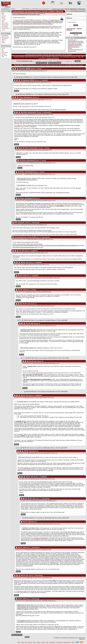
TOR (3, 57)
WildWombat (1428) (21, 115)
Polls (3, 22)
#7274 (49, 82)
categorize (49, 129)
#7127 (45, 71)
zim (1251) (17, 225)
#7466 (50, 601)
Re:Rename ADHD (22, 77)
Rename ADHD (25, 69)
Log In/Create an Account (68, 57)
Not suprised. (20, 223)
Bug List (4, 54)
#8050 (48, 306)
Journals (4, 16)
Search (3, 20)
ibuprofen (61, 125)
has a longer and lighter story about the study (34, 27)
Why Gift (76, 35)
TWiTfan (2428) (19, 82)
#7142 (51, 239)
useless (39, 448)
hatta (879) (17, 71)
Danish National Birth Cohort (39, 373)
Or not (22, 251)
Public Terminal (71, 22)
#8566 (54, 363)
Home (19, 642)
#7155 (50, 150)
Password (69, 18)
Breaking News (5, 37)
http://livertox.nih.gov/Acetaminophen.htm (25, 247)
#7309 (48, 398)
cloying (41, 320)
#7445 (55, 524)
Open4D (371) (21, 306)
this (69, 532)
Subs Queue (5, 26)
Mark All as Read (42, 63)
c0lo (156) (16, 100)
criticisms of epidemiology (41, 538)
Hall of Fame (5, 23)
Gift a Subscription (76, 33)
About (3, 13)
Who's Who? (5, 52)
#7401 (53, 479)
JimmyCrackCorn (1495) (20, 239)
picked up (27, 468)
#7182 (54, 278)
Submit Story (5, 24)
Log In (3, 30)
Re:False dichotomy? (29, 112)
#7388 (49, 550)
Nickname (69, 14)
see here (78, 188)
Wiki (3, 51)
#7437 (54, 501)
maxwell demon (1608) (23, 278)
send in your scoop (58, 9)
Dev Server (5, 55)
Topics (3, 17)
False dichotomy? (26, 97)
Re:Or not (25, 262)
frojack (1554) (21, 200)
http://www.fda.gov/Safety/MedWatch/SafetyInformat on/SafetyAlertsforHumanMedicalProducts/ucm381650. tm (46, 245)
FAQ (3, 15)
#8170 (50, 326)
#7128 (46, 100)
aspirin (78, 125)
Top (79, 57)
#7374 (51, 453)
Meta (3, 41)
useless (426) (17, 253)
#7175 (53, 163)
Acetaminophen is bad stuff (25, 237)
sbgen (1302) (26, 501)
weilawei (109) (21, 150)
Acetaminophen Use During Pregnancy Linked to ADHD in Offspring (38, 12)
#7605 (50, 200)
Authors (4, 19)
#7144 (51, 115)
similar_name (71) (23, 163)
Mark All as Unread (55, 63)
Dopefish (19, 14)
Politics (3, 43)
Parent (17, 91)
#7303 (49, 292)
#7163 (47, 265)
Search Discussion (53, 58)
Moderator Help (17, 635)
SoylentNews (6, 5)
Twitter (3, 48)
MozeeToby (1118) (20, 578)
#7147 (46, 253)
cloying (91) (19, 265)
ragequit (40, 94)
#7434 (50, 578)
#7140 (45, 225)
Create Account (6, 29)
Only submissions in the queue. (75, 9)
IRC (3, 50)
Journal (50, 100)
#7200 (49, 174)
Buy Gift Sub (5, 27)
